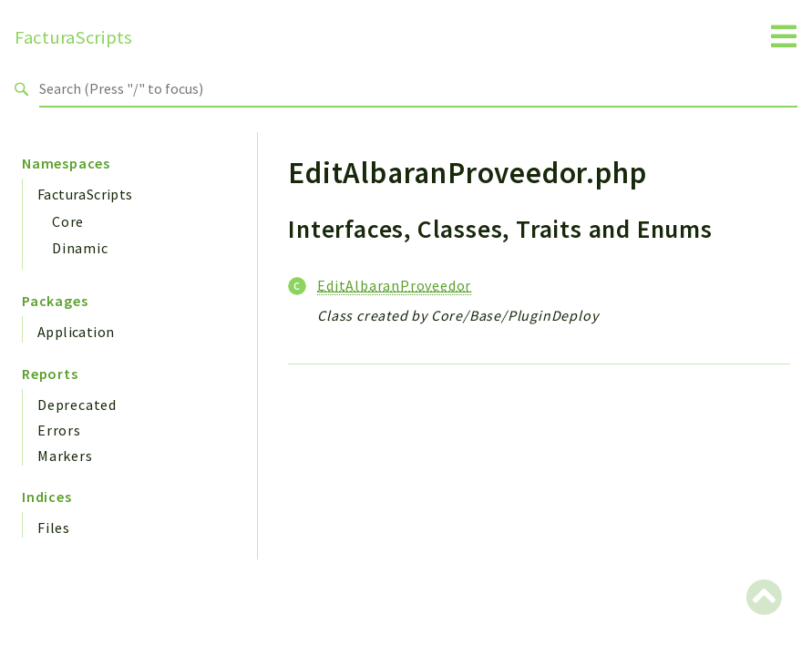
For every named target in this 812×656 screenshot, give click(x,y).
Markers (65, 456)
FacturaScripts (74, 37)
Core (68, 221)
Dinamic (80, 248)
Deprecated (77, 405)
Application (76, 332)
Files (54, 528)
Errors (59, 430)
